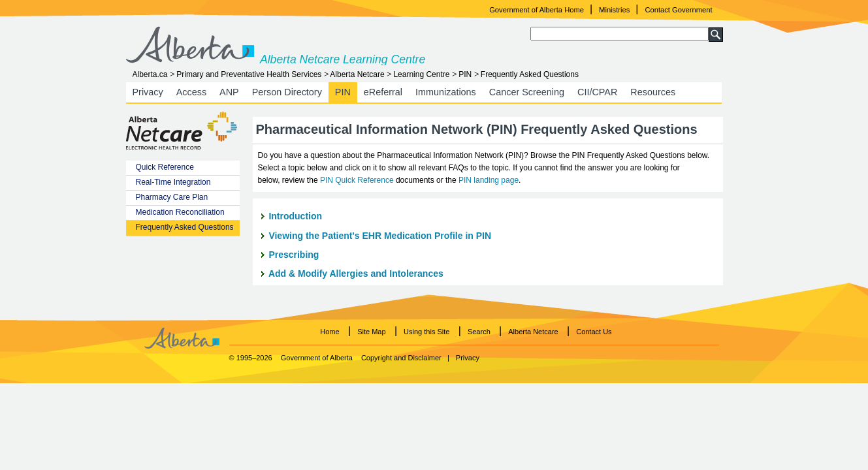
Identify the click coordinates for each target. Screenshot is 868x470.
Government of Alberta (317, 358)
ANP (229, 92)
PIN (465, 74)
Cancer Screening (527, 92)
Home (330, 332)
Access (191, 92)
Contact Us (594, 332)
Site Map (371, 332)
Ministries (614, 10)
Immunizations (446, 92)
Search (479, 332)
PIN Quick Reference (358, 180)
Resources (653, 92)
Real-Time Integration (173, 182)
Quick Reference (165, 167)
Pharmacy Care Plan (172, 197)
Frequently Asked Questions (185, 227)
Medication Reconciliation (180, 212)
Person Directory (287, 92)
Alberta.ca (150, 74)
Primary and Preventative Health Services (249, 74)
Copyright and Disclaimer (401, 358)
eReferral (383, 92)
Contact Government (678, 10)
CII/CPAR (597, 92)
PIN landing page (489, 180)
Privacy (148, 92)
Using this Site (426, 332)
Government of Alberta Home (537, 10)
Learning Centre (421, 74)
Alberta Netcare (357, 74)
